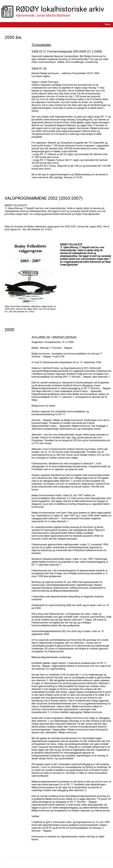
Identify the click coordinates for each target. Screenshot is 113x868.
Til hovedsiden (41, 45)
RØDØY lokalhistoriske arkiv (60, 9)
